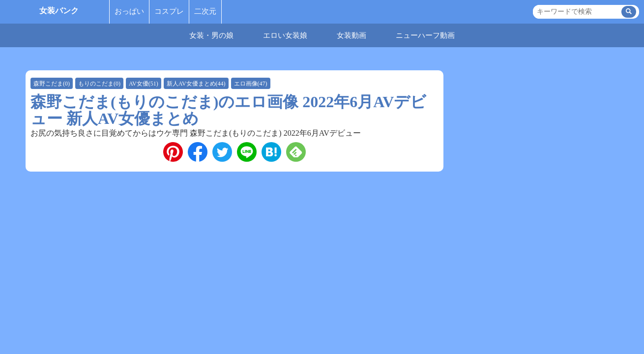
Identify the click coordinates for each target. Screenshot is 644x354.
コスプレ (169, 11)
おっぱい (129, 11)
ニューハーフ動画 (425, 35)
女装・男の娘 (211, 35)
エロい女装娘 (285, 35)
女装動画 (351, 35)
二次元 (205, 11)
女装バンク (59, 11)
